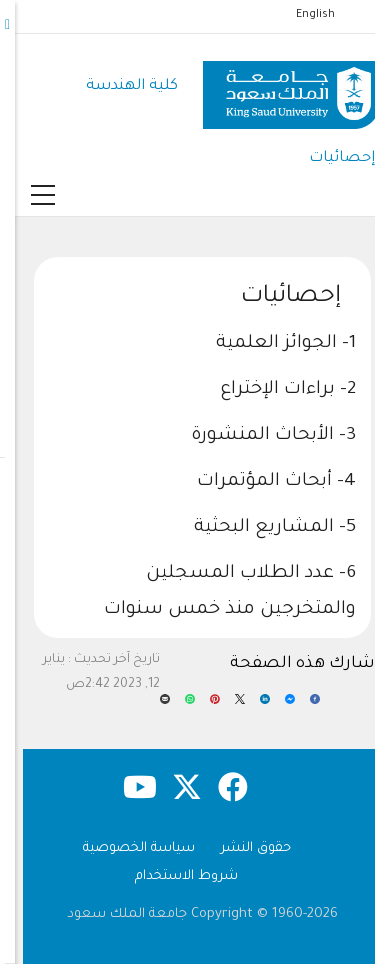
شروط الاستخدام (171, 876)
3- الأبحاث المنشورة (258, 436)
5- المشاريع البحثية (260, 528)
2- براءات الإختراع (273, 390)
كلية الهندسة (117, 86)
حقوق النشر (241, 848)
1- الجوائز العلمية (271, 344)
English (300, 15)
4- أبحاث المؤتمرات (261, 482)
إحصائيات (327, 158)
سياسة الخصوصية (124, 848)
